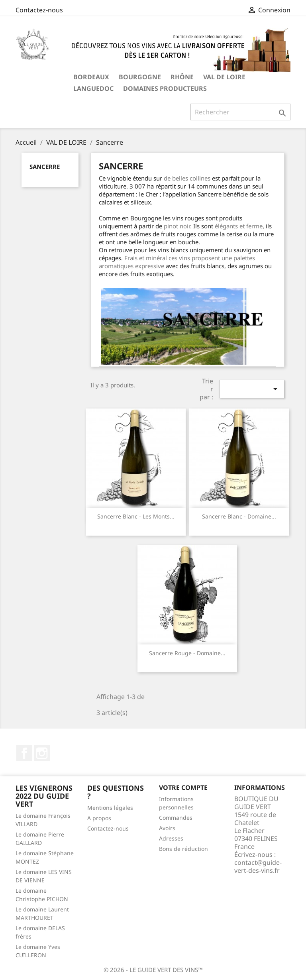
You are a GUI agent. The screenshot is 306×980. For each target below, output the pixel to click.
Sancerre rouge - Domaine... (187, 653)
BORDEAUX (91, 77)
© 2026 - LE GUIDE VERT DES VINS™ (153, 970)
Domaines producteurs (165, 88)
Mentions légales (110, 808)
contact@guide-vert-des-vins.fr (258, 866)
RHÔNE (182, 77)
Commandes (176, 818)
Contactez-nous (39, 10)
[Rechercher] (240, 112)
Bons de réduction (183, 849)
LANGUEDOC (93, 88)
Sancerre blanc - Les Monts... (136, 516)
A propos (99, 818)
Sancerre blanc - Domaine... (239, 516)
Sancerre (45, 167)
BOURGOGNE (140, 77)
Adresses (171, 838)
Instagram (42, 753)
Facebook (24, 753)
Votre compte (183, 788)
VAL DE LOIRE (224, 77)
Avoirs (167, 828)
